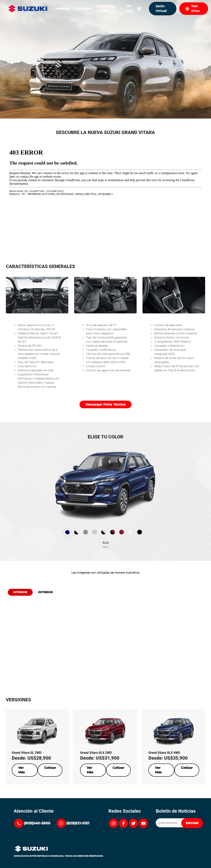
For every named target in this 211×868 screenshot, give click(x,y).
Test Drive (193, 9)
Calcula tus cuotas (107, 9)
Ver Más (22, 770)
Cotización (83, 9)
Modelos (62, 9)
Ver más (135, 9)
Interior (20, 592)
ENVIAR (192, 823)
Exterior (45, 592)
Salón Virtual (161, 9)
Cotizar (50, 768)
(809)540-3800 (37, 823)
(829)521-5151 (78, 823)
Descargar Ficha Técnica (105, 404)
